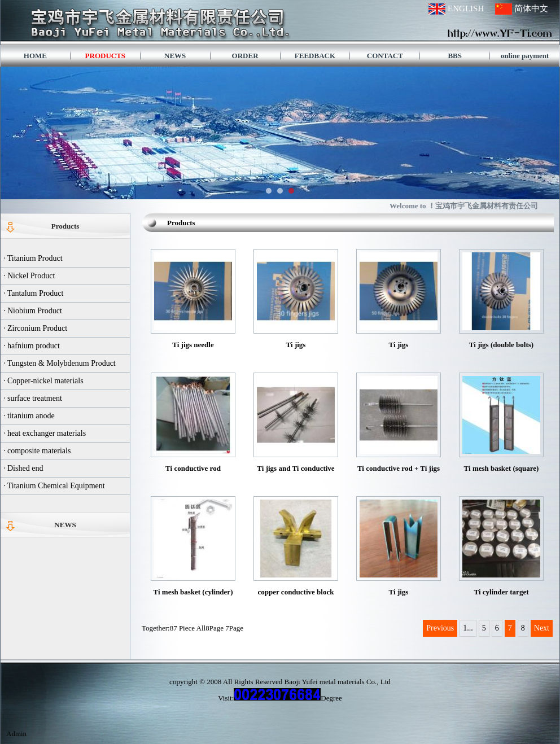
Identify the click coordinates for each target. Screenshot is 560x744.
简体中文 (531, 8)
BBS (455, 56)
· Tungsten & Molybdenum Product (60, 363)
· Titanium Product (33, 258)
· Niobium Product (33, 311)
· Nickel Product (29, 276)
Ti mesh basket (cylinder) (193, 592)
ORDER (245, 56)
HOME (35, 56)
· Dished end (23, 468)
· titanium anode (29, 416)
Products (65, 226)
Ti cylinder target (501, 592)
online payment (525, 56)
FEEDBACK (315, 56)
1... (468, 628)
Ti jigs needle (193, 345)
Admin (16, 734)
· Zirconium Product (35, 328)
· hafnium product (32, 346)
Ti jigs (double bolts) (501, 345)
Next (542, 628)
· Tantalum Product (33, 293)
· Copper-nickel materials (43, 381)
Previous (440, 628)
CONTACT (385, 56)
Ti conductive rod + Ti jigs (399, 468)
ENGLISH (466, 8)
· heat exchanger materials (45, 433)
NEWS (175, 56)
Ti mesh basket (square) (502, 468)
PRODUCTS (106, 56)
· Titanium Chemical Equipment (54, 486)
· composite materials (37, 451)
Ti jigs (296, 345)
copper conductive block (296, 592)
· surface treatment (33, 398)
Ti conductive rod (193, 468)
